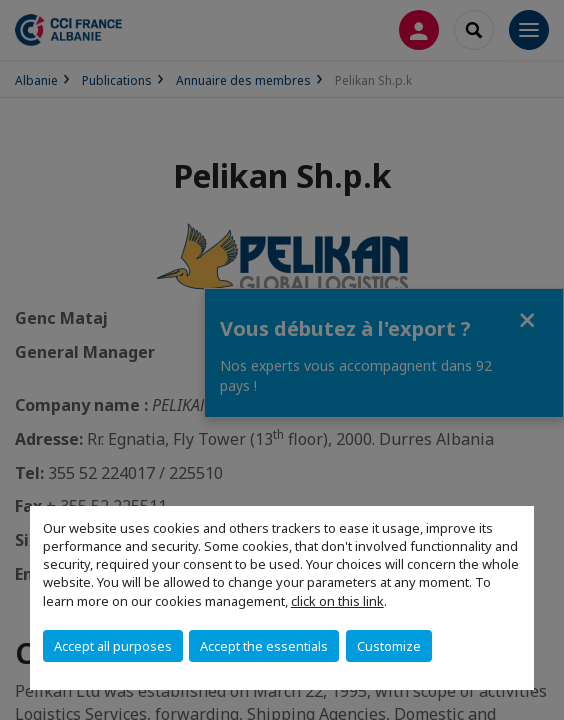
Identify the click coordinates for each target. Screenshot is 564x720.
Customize (389, 646)
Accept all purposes (113, 646)
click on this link (337, 601)
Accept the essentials (264, 646)
